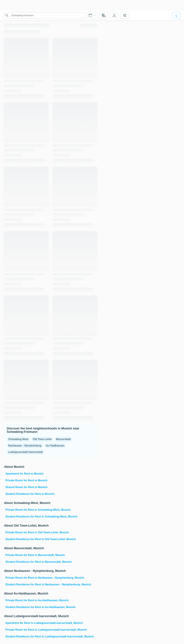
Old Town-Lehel (42, 439)
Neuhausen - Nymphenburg (25, 446)
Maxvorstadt (63, 439)
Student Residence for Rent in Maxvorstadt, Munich (39, 562)
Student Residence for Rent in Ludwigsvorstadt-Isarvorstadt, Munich (50, 636)
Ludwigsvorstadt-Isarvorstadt (25, 452)
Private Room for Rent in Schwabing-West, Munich (38, 510)
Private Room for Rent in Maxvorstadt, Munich (35, 555)
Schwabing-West (18, 439)
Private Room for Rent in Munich (26, 480)
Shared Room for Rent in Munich (26, 487)
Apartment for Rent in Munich (24, 474)
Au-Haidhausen (55, 446)
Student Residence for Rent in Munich (30, 494)
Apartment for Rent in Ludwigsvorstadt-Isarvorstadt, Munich (44, 623)
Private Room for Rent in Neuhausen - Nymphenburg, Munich (45, 578)
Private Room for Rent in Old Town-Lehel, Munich (37, 532)
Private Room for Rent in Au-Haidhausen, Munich (37, 600)
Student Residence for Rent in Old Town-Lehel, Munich (41, 539)
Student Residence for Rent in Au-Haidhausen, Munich (41, 607)
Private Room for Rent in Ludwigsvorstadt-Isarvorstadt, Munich (46, 630)
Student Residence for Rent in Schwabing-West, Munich (41, 517)
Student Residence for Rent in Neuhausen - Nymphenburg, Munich (48, 584)
